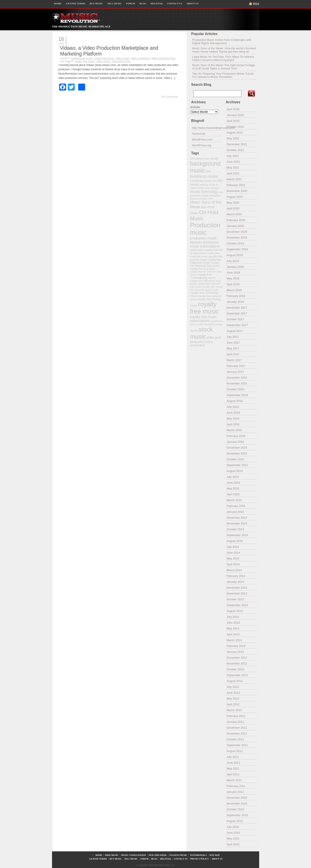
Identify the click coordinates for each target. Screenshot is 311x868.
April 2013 (233, 634)
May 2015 (233, 488)
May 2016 (233, 418)
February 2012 (236, 716)
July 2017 (233, 337)
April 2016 (233, 424)
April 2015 (233, 494)
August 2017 (235, 331)
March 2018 (234, 290)
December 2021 (237, 144)
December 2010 (237, 798)
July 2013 (233, 617)
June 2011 (233, 763)
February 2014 (236, 576)
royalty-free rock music (203, 269)
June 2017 (233, 343)
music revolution (211, 196)
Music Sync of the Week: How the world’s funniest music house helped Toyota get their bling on (224, 50)
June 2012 (233, 693)
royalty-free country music (206, 258)
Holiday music (208, 185)
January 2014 (235, 582)
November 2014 (237, 523)
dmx (215, 181)
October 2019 (235, 243)
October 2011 (235, 739)
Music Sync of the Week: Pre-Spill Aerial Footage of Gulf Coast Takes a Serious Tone (224, 67)
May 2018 (233, 278)
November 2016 (237, 383)
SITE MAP (214, 855)
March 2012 (234, 710)
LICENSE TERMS (76, 3)
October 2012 (235, 669)
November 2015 (237, 453)
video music (122, 58)
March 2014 (234, 570)
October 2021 (235, 150)
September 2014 (237, 535)
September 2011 (237, 745)
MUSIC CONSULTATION (134, 855)
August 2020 (235, 197)
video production (140, 58)
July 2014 (233, 547)
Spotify (194, 330)
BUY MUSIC (96, 3)
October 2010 (235, 809)
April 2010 (233, 844)
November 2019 (237, 238)
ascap (214, 158)
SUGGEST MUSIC (178, 855)
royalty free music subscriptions (203, 319)
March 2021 (234, 179)
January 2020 (235, 226)
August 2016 (235, 401)
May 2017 (233, 348)
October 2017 (235, 319)
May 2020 (233, 203)
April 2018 (233, 284)
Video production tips (163, 58)
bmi (208, 171)
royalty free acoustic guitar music (206, 288)
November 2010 (237, 803)
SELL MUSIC (115, 3)
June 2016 (233, 413)
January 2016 (235, 442)
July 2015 (233, 477)
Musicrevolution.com (202, 198)
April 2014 (233, 564)
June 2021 (233, 162)
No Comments (170, 97)
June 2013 (233, 623)
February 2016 (236, 436)
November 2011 (237, 733)
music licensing (203, 192)
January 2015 (235, 512)
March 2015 (234, 500)
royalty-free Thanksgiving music (203, 276)
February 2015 (236, 506)
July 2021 (233, 156)
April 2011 (233, 774)
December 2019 (237, 232)
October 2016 (235, 389)
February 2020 (236, 220)
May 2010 (233, 839)
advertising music (200, 158)
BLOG (143, 3)
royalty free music (104, 58)
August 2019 (235, 255)
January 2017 (235, 372)
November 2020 (237, 191)
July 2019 (233, 261)
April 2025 (233, 109)
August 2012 (235, 681)
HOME (58, 3)
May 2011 (233, 768)
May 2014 (233, 558)
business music (204, 176)
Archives (195, 107)
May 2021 (233, 168)
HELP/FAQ (156, 3)
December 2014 (237, 518)
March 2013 (234, 640)
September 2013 (237, 605)
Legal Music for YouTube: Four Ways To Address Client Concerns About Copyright (223, 58)
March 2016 (234, 430)
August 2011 (235, 751)
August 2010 (235, 821)
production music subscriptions (205, 244)
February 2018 (236, 296)
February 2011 (236, 786)
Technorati (199, 134)
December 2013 (237, 588)
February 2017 (236, 366)
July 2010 (233, 827)
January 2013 (235, 652)
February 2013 (236, 646)
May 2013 (233, 628)
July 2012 (233, 687)
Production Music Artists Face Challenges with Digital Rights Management (222, 41)
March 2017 (234, 360)
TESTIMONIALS (198, 855)
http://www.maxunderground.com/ (207, 128)
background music (82, 58)
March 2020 (234, 214)
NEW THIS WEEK (158, 855)
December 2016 (237, 378)
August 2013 (235, 611)
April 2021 (233, 173)
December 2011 (237, 728)
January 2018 (235, 302)
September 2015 (237, 465)
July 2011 (233, 757)
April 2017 (233, 354)
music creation (212, 188)
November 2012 (237, 663)
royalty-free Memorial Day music (205, 264)
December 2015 (237, 448)
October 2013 (235, 599)
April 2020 (233, 208)
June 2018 (233, 273)
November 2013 (237, 593)
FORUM (131, 3)
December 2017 (237, 308)
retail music (197, 250)
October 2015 (235, 459)
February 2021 (236, 185)
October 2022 (235, 127)
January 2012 (235, 722)
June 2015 (233, 483)
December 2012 (237, 658)
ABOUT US (193, 3)
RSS (256, 4)
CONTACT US (175, 3)
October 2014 (235, 529)
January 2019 (235, 267)
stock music (201, 333)
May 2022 (233, 138)
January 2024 (235, 115)
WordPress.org (202, 145)
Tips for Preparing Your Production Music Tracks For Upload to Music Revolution (223, 75)
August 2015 (235, 471)
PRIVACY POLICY (200, 859)
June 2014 (233, 553)
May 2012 (233, 698)
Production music (205, 229)
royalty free (209, 287)
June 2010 (233, 833)
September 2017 (237, 325)
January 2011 (235, 792)
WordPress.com (202, 139)
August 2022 (235, 133)
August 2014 (235, 541)
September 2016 (237, 395)
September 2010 (237, 815)
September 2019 (237, 249)
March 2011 (234, 780)
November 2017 (237, 313)
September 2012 (237, 675)
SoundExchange (213, 324)
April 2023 (233, 121)
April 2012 (233, 704)
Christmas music (201, 181)
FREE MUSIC (112, 855)
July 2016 (233, 407)
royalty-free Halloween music (206, 261)
